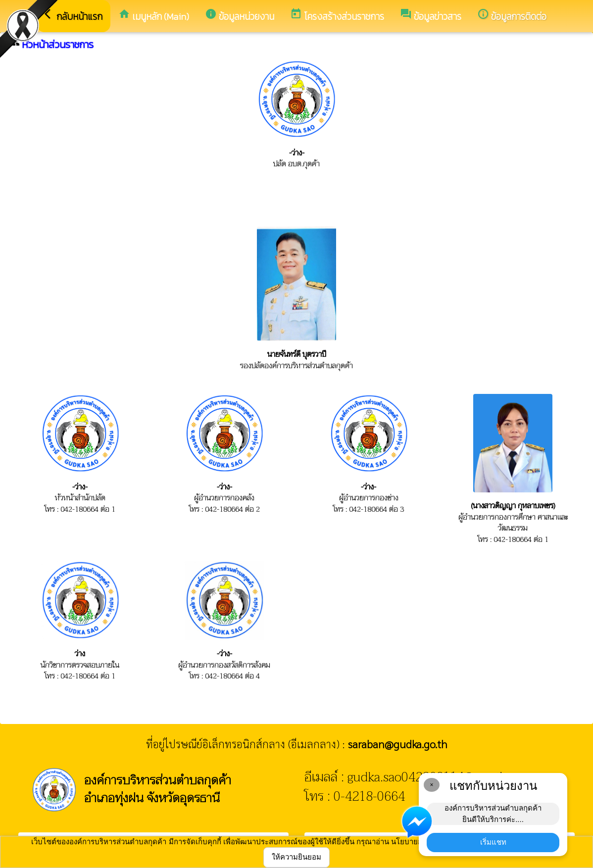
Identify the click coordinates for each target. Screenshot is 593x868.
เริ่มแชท (493, 842)
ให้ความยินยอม (296, 857)
